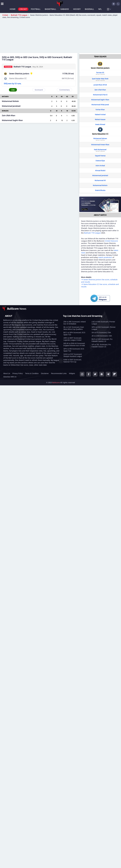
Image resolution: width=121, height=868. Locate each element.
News (17, 309)
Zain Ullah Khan (9, 115)
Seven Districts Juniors (19, 74)
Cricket (5, 15)
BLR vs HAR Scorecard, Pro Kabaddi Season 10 (102, 340)
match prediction (105, 257)
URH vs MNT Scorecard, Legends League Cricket (73, 339)
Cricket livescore (111, 241)
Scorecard (39, 90)
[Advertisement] (60, 36)
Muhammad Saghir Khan (12, 120)
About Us (7, 373)
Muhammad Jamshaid (11, 106)
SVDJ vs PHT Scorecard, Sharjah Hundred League (73, 355)
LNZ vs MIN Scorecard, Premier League (103, 323)
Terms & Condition (32, 373)
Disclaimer (45, 373)
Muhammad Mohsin (10, 101)
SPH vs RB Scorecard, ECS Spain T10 (74, 350)
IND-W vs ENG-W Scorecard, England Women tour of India (74, 344)
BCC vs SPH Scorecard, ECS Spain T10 (74, 334)
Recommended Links (59, 373)
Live (13, 90)
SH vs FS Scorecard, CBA (101, 333)
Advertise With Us (10, 377)
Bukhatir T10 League (19, 15)
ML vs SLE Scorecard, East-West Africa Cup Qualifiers (74, 328)
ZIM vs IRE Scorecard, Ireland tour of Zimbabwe (75, 323)
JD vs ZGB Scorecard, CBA (102, 336)
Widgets (72, 373)
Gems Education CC (18, 78)
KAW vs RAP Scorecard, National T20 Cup (72, 361)
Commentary (64, 90)
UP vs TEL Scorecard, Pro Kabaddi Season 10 (101, 346)
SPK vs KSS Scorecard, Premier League (104, 328)
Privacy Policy (18, 373)
